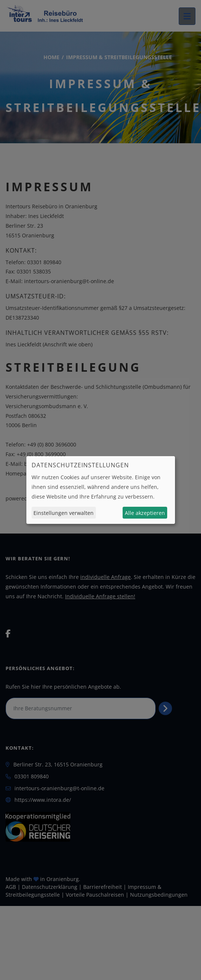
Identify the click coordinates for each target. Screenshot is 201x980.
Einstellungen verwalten (64, 513)
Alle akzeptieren (145, 513)
